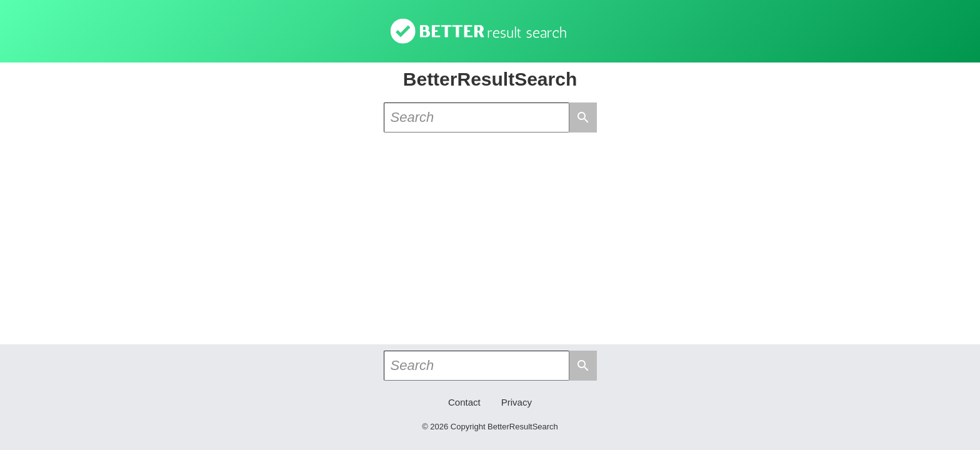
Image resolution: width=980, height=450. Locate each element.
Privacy (517, 402)
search (583, 117)
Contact (464, 402)
